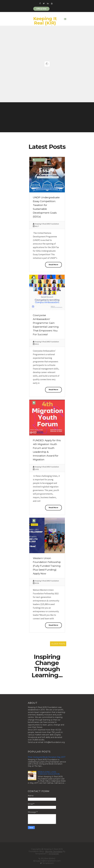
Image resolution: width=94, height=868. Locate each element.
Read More (53, 265)
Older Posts (58, 644)
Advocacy (40, 160)
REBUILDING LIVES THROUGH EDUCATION (49, 773)
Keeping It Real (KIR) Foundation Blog (45, 25)
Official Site (41, 9)
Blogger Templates (54, 851)
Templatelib (54, 854)
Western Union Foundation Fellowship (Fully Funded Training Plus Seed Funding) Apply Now (47, 566)
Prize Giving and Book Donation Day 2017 (47, 757)
